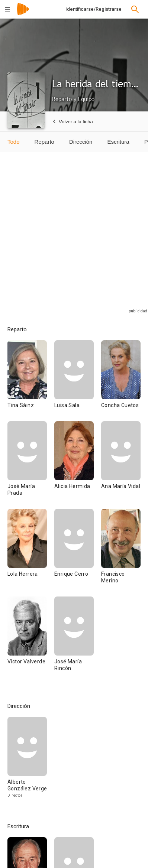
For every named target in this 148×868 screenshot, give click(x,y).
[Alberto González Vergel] (27, 761)
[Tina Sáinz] (31, 381)
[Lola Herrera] (31, 553)
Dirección (81, 142)
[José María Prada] (31, 465)
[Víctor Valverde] (31, 640)
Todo (14, 142)
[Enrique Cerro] (78, 553)
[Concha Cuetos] (121, 381)
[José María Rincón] (74, 640)
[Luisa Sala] (78, 381)
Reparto (44, 142)
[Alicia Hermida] (78, 465)
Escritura (118, 142)
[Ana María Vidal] (121, 465)
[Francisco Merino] (121, 553)
